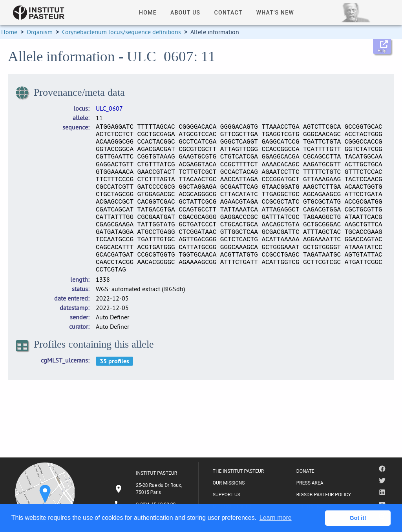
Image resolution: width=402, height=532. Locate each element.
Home (9, 32)
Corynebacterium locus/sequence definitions (122, 32)
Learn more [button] (276, 518)
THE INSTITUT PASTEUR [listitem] (238, 471)
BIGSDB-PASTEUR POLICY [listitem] (324, 495)
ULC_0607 (109, 108)
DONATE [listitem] (305, 471)
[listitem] (149, 489)
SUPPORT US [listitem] (227, 495)
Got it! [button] (358, 518)
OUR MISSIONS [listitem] (229, 483)
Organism (40, 32)
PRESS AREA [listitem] (310, 483)
